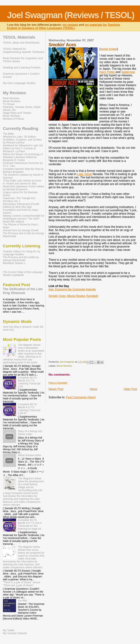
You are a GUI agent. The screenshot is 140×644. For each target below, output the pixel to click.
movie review (109, 49)
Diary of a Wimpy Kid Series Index (30, 433)
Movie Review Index (29, 455)
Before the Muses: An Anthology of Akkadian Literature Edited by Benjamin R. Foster (23, 157)
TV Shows (9, 104)
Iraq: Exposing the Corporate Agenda (72, 289)
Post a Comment (58, 383)
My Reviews (14, 93)
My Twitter (9, 630)
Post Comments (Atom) (81, 397)
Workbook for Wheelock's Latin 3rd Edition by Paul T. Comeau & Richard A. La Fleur (23, 148)
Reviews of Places (13, 119)
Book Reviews (11, 98)
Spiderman (128, 72)
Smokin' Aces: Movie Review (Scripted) (73, 296)
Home (94, 389)
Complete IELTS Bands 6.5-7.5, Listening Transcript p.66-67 (29, 409)
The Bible (8, 134)
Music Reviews (12, 116)
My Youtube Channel (15, 633)
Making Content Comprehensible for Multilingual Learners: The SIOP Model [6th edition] (24, 219)
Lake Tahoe (84, 174)
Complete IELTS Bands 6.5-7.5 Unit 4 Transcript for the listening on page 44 (30, 524)
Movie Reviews (64, 366)
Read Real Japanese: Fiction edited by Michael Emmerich (23, 188)
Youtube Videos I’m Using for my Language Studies (22, 253)
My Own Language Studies (19, 83)
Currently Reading (21, 129)
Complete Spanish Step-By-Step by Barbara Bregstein (23, 170)
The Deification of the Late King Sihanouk (23, 291)
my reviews (70, 25)
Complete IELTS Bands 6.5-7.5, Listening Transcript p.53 (29, 382)
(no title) (23, 600)
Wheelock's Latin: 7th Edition (20, 137)
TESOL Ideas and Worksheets (21, 43)
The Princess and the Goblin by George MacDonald (21, 259)
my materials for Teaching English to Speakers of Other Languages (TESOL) (63, 26)
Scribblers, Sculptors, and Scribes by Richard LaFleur (22, 141)
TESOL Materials (19, 37)
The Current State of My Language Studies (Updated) (23, 274)
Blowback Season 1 (14, 263)
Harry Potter (107, 72)
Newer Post (56, 389)
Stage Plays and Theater (17, 113)
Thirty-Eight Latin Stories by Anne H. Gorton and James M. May (22, 182)
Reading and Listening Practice (22, 67)
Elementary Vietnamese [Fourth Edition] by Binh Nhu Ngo (21, 205)
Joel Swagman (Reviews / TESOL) (71, 15)
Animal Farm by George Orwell (21, 230)
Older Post (130, 389)
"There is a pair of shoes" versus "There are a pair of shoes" (22, 584)
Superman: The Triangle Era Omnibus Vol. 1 (19, 200)
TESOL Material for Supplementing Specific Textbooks (24, 50)
